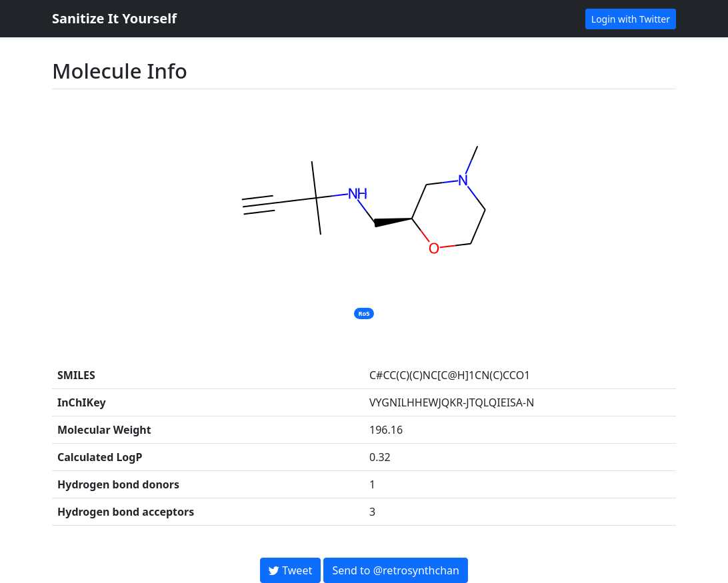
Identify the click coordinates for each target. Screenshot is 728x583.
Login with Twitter (631, 19)
